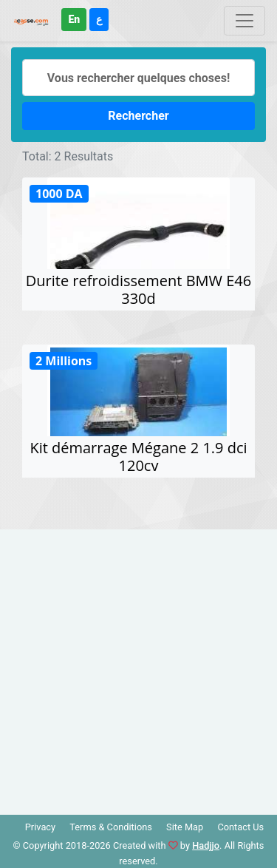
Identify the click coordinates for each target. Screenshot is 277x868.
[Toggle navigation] (244, 21)
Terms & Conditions (111, 827)
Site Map (185, 827)
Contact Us (240, 827)
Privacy (40, 827)
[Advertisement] (138, 668)
